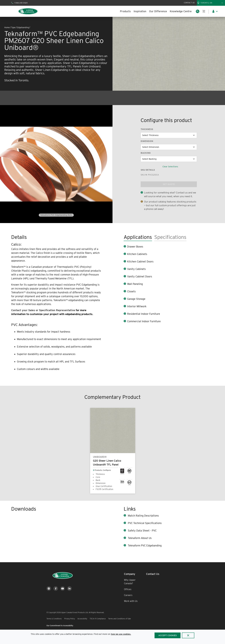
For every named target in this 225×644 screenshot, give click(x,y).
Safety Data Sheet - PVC (142, 531)
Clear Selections (170, 167)
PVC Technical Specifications (144, 523)
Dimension (147, 141)
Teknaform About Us (139, 538)
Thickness (147, 129)
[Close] (188, 635)
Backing (146, 153)
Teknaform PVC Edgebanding (144, 545)
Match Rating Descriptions (143, 516)
